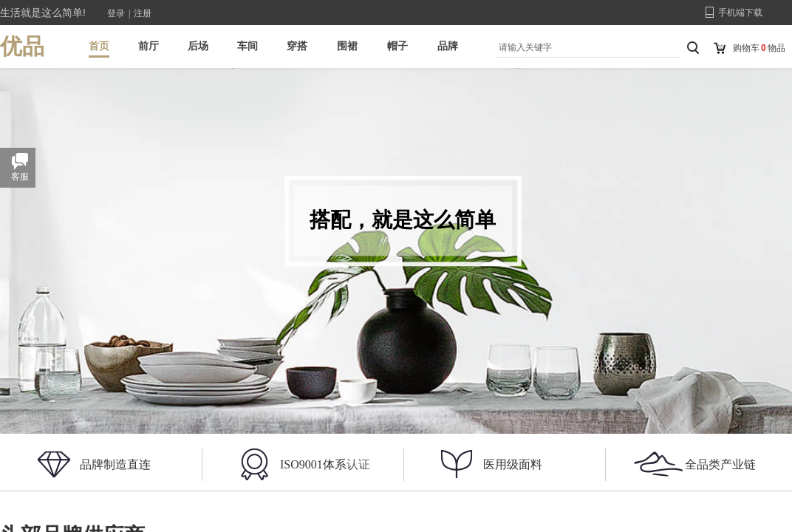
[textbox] (584, 47)
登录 (116, 13)
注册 (143, 13)
